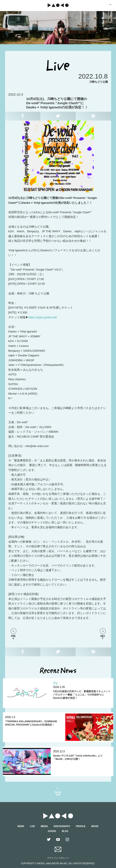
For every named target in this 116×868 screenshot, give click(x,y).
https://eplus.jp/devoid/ (43, 317)
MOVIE (95, 826)
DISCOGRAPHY (62, 826)
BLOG (65, 831)
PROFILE (81, 826)
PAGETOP (58, 794)
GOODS (52, 831)
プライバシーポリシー (58, 858)
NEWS (21, 826)
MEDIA (44, 826)
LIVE (32, 826)
